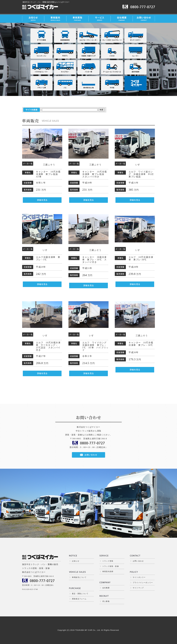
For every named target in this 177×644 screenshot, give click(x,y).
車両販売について (79, 577)
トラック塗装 (108, 561)
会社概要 (106, 588)
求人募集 (106, 601)
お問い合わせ (138, 561)
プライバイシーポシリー (143, 583)
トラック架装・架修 (111, 566)
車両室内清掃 (108, 572)
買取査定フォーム (79, 599)
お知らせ (76, 561)
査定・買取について (80, 594)
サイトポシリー (139, 577)
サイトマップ (138, 588)
